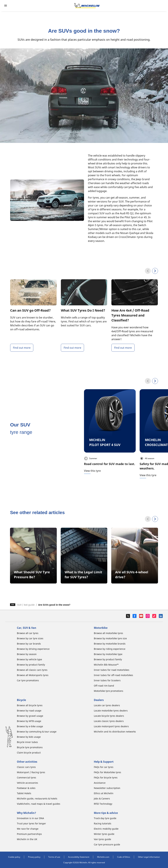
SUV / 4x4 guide (26, 605)
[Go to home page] (87, 6)
